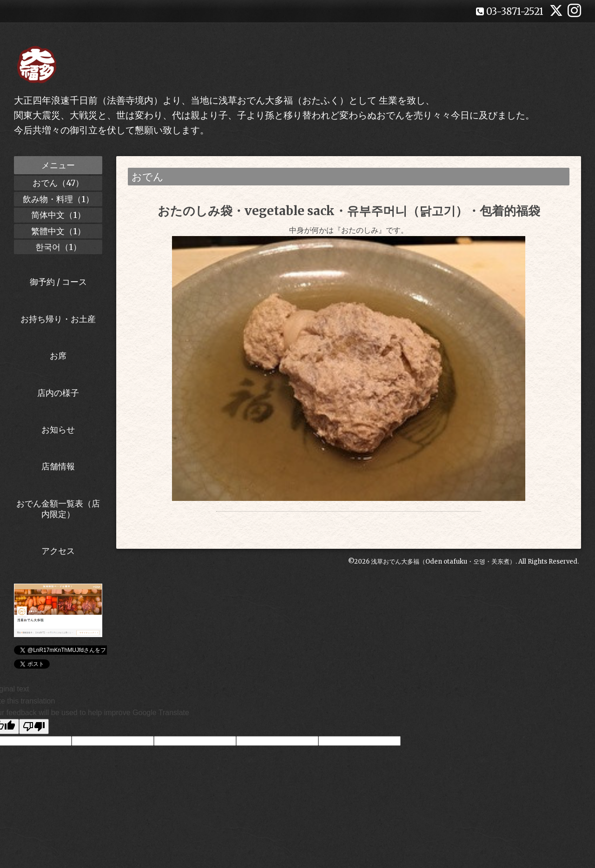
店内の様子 (58, 393)
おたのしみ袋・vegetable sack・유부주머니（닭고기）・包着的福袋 (349, 211)
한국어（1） (58, 247)
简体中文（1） (58, 215)
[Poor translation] (34, 727)
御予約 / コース (58, 282)
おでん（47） (58, 183)
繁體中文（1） (58, 231)
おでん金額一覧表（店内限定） (58, 509)
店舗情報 (58, 466)
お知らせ (58, 430)
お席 (58, 356)
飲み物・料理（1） (58, 199)
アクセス (58, 551)
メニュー (58, 165)
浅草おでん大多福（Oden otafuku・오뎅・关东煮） (443, 578)
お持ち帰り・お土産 (58, 319)
